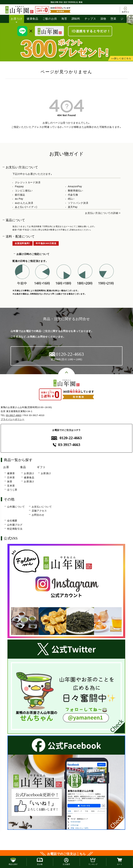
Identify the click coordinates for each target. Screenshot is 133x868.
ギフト (41, 467)
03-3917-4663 (14, 415)
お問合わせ (38, 515)
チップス (90, 19)
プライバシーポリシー (13, 419)
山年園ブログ (15, 525)
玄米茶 (11, 486)
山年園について (16, 507)
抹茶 (10, 481)
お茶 (6, 467)
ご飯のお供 (50, 19)
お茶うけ (17, 19)
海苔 (64, 19)
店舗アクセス (39, 511)
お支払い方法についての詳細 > (103, 213)
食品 (23, 467)
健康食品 (32, 19)
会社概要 (12, 521)
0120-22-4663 (66, 438)
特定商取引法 (15, 529)
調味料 (76, 19)
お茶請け (29, 473)
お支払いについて (42, 507)
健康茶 (11, 473)
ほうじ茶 (12, 490)
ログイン (125, 10)
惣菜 (113, 19)
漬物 (103, 19)
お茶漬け (29, 481)
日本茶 (11, 477)
